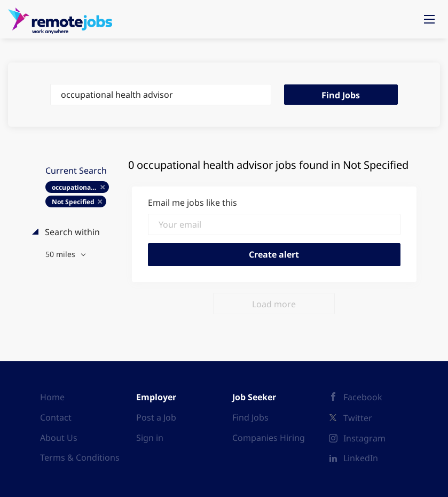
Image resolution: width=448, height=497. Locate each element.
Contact (56, 417)
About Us (59, 438)
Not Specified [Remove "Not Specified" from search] (73, 202)
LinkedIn (361, 458)
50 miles (61, 254)
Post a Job (156, 417)
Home (52, 397)
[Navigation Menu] (429, 19)
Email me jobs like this (192, 203)
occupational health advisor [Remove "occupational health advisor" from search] (80, 187)
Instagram (364, 438)
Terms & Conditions (80, 457)
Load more (274, 304)
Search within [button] (71, 232)
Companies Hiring (269, 438)
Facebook (363, 397)
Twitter (358, 418)
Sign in (150, 438)
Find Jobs (341, 95)
